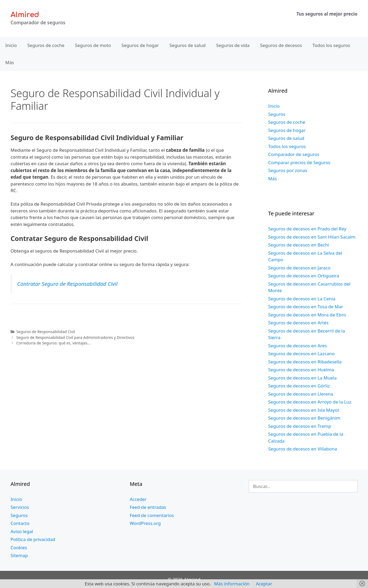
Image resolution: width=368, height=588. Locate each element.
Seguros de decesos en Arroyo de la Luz (310, 402)
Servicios (20, 507)
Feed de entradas (148, 507)
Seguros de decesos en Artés (298, 323)
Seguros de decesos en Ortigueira (304, 276)
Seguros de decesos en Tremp (300, 426)
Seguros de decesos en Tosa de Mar (306, 307)
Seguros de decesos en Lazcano (302, 354)
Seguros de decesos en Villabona (303, 449)
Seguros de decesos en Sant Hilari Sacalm (312, 237)
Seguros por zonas (288, 170)
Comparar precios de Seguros (299, 162)
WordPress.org (145, 523)
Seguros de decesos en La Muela (302, 378)
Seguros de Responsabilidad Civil (46, 332)
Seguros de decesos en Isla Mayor (304, 410)
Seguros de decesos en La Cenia (302, 299)
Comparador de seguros (294, 154)
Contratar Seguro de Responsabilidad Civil (67, 284)
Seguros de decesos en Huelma (301, 370)
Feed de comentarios (152, 515)
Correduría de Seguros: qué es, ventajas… (53, 343)
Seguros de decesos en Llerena (301, 394)
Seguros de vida (233, 45)
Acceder (138, 499)
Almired (25, 15)
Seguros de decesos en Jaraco (299, 268)
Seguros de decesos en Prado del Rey (307, 229)
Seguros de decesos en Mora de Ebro (307, 315)
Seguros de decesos (281, 45)
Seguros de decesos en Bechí (299, 245)
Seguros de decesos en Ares (298, 346)
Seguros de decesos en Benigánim (304, 418)
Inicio (11, 45)
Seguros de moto (93, 45)
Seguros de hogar (140, 45)
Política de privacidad (33, 539)
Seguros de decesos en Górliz (299, 386)
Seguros (277, 114)
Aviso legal (22, 531)
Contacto (20, 523)
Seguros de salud (187, 45)
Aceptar (264, 584)
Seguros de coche (46, 45)
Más (10, 62)
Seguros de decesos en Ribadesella (305, 362)
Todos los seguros (331, 45)
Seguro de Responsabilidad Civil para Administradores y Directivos (75, 337)
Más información (232, 584)
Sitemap (19, 555)
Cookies (19, 547)
